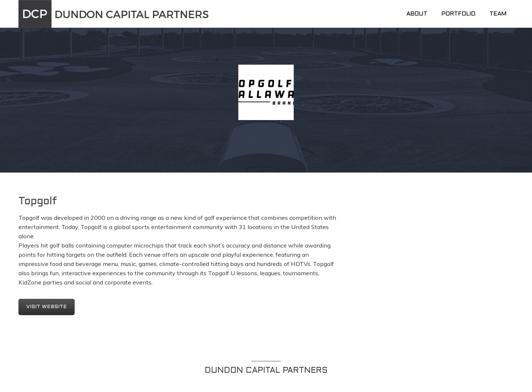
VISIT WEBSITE (47, 307)
